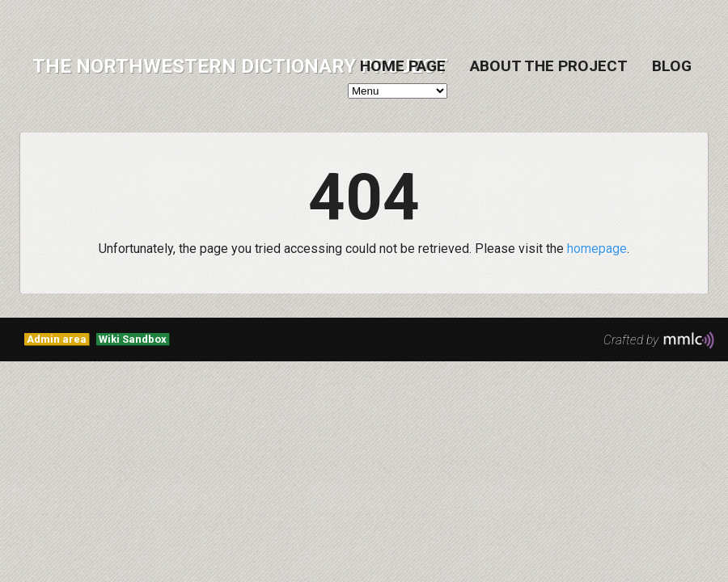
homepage (597, 249)
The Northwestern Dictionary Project (240, 66)
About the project (549, 66)
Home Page (403, 66)
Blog (672, 66)
